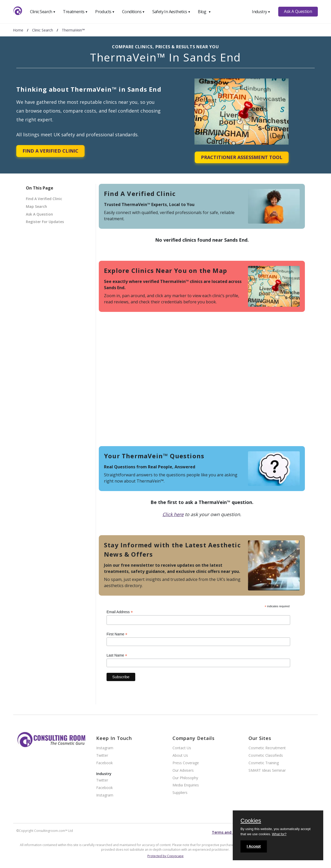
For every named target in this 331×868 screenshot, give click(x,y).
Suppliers (180, 793)
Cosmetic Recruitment (267, 748)
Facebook (104, 763)
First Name (117, 634)
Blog (204, 12)
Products (105, 12)
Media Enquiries (186, 785)
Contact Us (182, 748)
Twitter (102, 756)
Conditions (133, 12)
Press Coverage (186, 763)
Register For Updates (45, 222)
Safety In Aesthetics (171, 12)
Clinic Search (43, 12)
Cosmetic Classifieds (266, 756)
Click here (173, 514)
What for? (279, 834)
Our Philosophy (185, 778)
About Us (180, 756)
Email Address (120, 612)
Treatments (75, 12)
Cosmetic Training (264, 763)
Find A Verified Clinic (50, 151)
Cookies (251, 821)
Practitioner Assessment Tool (242, 157)
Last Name (117, 655)
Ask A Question (298, 11)
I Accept (254, 846)
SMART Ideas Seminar (267, 771)
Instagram (105, 748)
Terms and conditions (232, 832)
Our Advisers (183, 771)
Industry (261, 12)
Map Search (36, 206)
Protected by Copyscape (165, 856)
